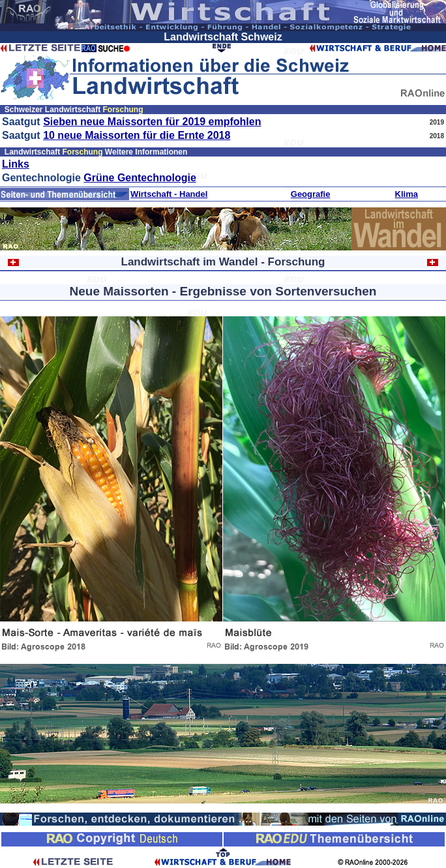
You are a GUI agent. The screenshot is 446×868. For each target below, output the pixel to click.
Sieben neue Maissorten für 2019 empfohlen (152, 122)
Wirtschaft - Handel (169, 194)
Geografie (311, 194)
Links (16, 164)
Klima (407, 194)
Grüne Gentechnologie (140, 178)
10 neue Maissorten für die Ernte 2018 (137, 135)
